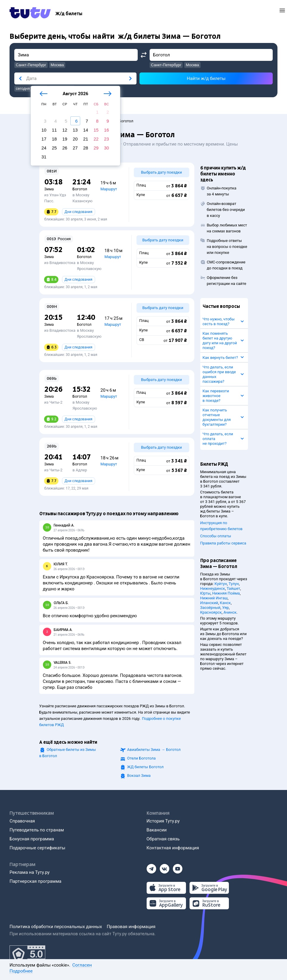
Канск (225, 603)
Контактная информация (173, 848)
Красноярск (211, 612)
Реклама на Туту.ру (30, 872)
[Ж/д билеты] (69, 14)
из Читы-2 (53, 402)
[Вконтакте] (165, 867)
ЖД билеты (145, 767)
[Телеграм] (151, 867)
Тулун (234, 584)
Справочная (22, 821)
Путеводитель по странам (37, 830)
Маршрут (109, 189)
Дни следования (79, 212)
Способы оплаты (216, 536)
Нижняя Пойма (226, 593)
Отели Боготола (142, 758)
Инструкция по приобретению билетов (221, 526)
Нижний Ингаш (214, 598)
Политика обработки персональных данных (56, 927)
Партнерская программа (35, 881)
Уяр (225, 608)
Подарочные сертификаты (37, 848)
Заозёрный (210, 608)
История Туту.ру (163, 821)
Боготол (80, 189)
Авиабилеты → (154, 750)
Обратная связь (163, 839)
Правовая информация (131, 927)
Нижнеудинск (213, 588)
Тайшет (234, 588)
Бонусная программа (32, 839)
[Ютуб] (178, 867)
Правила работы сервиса (223, 543)
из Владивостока (60, 263)
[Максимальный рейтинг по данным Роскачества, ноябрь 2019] (27, 954)
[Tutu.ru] (30, 14)
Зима (49, 189)
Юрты (205, 593)
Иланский (209, 603)
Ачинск (230, 612)
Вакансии (157, 830)
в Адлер (80, 470)
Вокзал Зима (139, 775)
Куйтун (221, 584)
